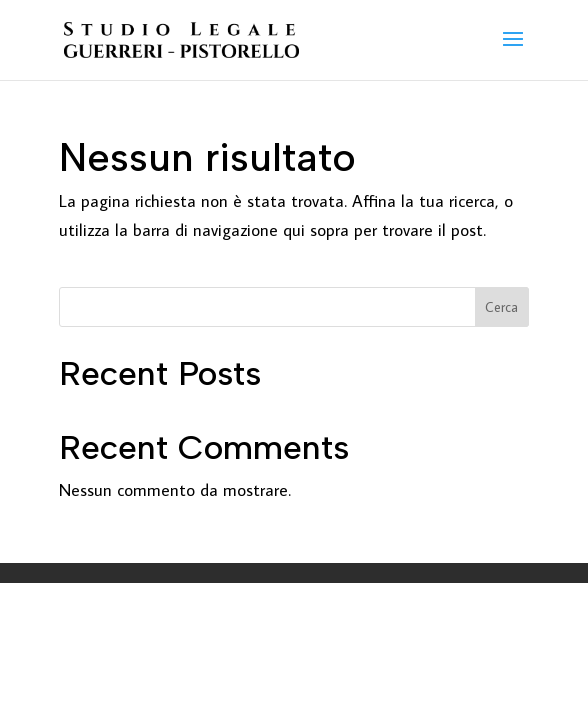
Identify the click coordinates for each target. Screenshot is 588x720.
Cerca (501, 307)
